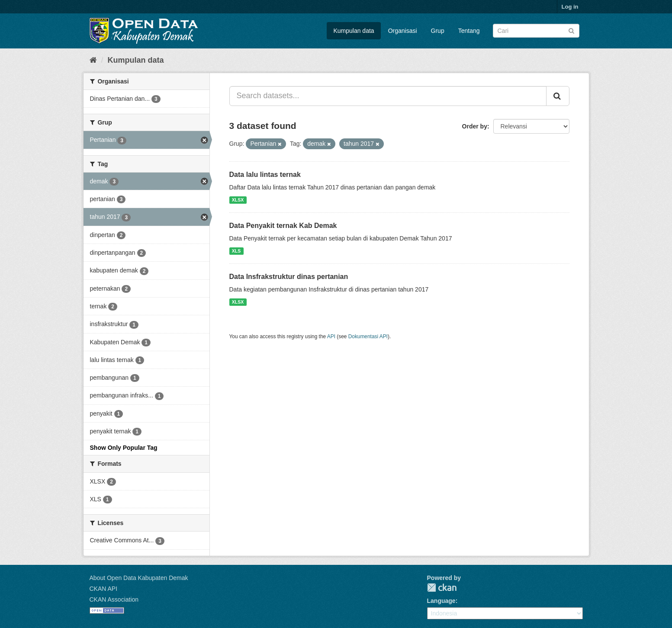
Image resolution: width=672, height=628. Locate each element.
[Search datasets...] (388, 96)
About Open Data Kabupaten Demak (139, 578)
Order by (475, 126)
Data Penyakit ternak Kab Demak (283, 226)
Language (441, 601)
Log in (570, 7)
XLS (236, 251)
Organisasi (403, 31)
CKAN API (104, 589)
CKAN (442, 588)
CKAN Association (114, 599)
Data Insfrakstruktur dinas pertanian (289, 277)
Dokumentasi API (368, 336)
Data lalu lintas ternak (265, 175)
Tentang (469, 31)
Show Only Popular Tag (124, 448)
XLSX (238, 200)
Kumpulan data (354, 31)
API (331, 336)
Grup (438, 31)
